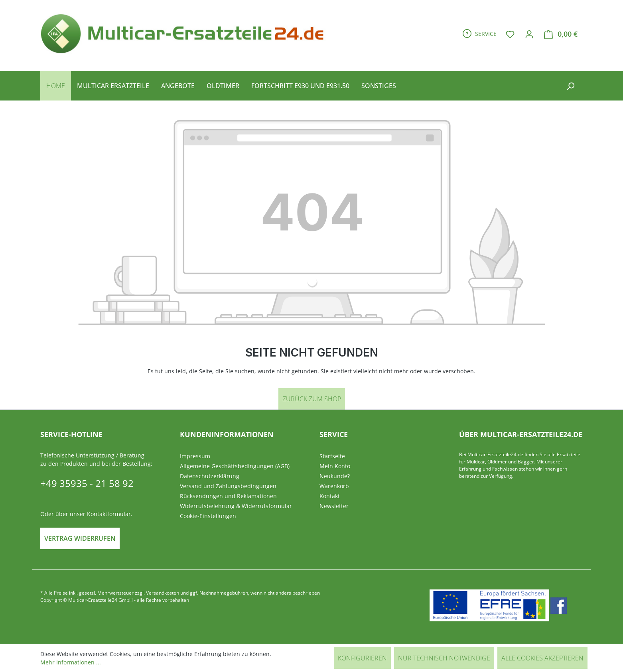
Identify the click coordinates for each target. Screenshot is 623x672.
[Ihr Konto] (529, 34)
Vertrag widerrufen (80, 538)
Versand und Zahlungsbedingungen (228, 486)
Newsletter (334, 506)
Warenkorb (334, 486)
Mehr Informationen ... (71, 662)
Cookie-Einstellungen (208, 516)
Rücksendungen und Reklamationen (228, 496)
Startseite (332, 456)
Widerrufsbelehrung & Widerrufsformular (236, 506)
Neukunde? (335, 476)
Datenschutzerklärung (210, 476)
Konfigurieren (362, 658)
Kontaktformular (109, 514)
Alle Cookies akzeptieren (542, 658)
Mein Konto (335, 466)
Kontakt (330, 496)
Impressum (195, 456)
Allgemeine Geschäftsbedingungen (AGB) (235, 466)
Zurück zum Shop (312, 399)
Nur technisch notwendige (444, 658)
